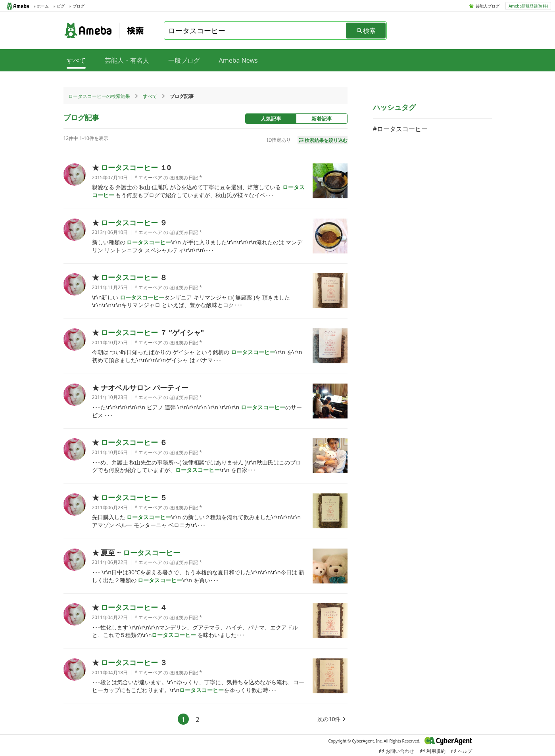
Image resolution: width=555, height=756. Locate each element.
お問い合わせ (397, 751)
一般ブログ (184, 60)
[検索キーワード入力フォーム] (255, 31)
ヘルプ (462, 751)
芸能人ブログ (488, 6)
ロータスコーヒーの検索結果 (99, 96)
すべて (150, 96)
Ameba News (238, 60)
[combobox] (255, 31)
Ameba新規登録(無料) (528, 6)
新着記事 (322, 119)
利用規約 (433, 751)
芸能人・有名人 (127, 60)
